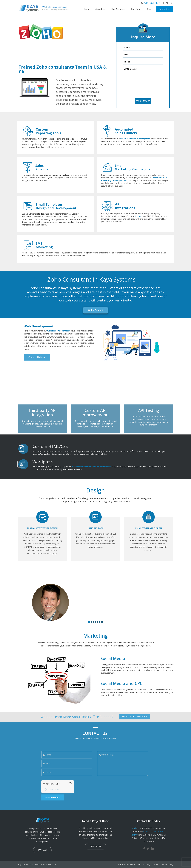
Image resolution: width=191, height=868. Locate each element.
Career (155, 865)
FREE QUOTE (95, 846)
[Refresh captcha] (70, 784)
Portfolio (136, 9)
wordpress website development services (91, 467)
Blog (149, 9)
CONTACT (43, 850)
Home (86, 9)
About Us (100, 9)
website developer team (59, 331)
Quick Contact (95, 310)
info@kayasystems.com (154, 832)
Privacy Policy (144, 865)
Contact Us (164, 9)
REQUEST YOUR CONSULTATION (135, 717)
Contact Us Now (37, 357)
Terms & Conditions (127, 865)
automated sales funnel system (135, 139)
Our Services (118, 9)
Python (139, 216)
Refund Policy (167, 865)
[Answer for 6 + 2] (58, 789)
